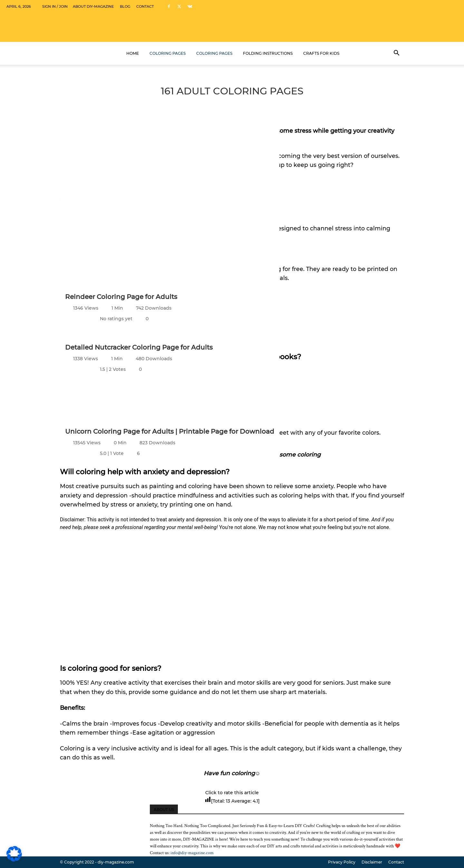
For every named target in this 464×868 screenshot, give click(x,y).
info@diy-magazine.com (192, 853)
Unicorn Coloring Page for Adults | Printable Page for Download (170, 431)
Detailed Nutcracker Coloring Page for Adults (139, 347)
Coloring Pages (168, 53)
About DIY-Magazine (93, 6)
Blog (125, 6)
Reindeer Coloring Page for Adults (121, 297)
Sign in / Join (55, 6)
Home (133, 53)
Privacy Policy (342, 862)
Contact (145, 6)
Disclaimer (372, 862)
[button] (396, 54)
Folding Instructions (268, 53)
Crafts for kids (321, 53)
